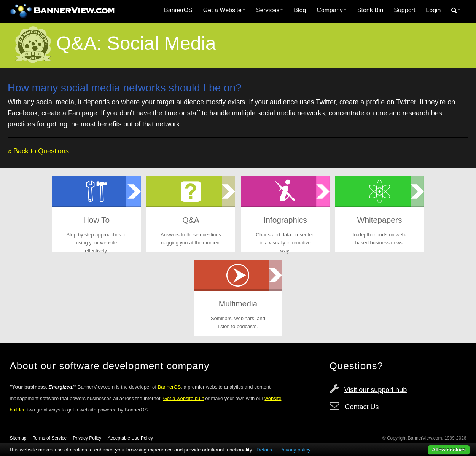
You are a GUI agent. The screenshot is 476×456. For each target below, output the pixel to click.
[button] (456, 10)
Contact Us (362, 407)
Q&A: (79, 43)
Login (433, 10)
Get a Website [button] (224, 10)
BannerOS (178, 10)
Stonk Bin (370, 10)
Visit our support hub (376, 390)
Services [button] (270, 10)
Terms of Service (50, 438)
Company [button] (331, 10)
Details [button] (264, 450)
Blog (300, 10)
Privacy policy (295, 450)
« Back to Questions (38, 151)
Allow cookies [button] (449, 450)
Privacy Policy (87, 438)
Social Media (161, 43)
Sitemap (18, 438)
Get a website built (184, 398)
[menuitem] (178, 10)
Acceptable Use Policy (130, 438)
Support (404, 10)
